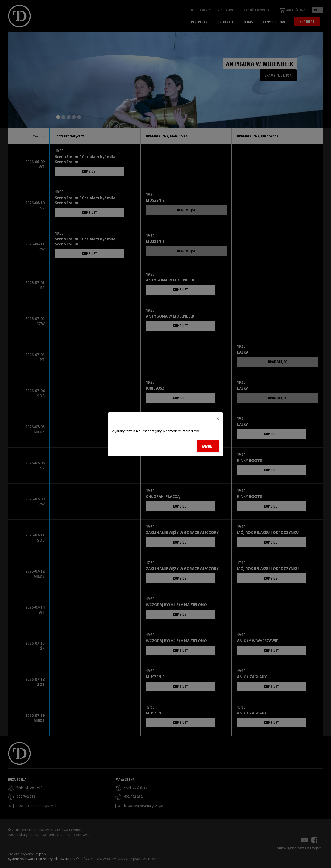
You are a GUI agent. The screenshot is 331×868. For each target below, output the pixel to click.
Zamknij (208, 446)
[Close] (218, 419)
